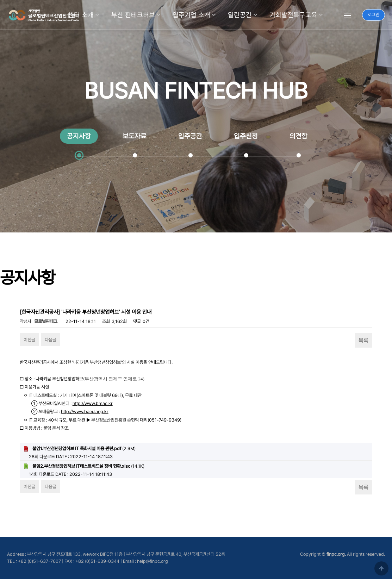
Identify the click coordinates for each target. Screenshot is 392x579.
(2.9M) (79, 449)
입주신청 (246, 136)
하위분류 (97, 15)
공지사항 (79, 136)
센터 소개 (81, 15)
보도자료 (135, 136)
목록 (363, 340)
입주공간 (190, 136)
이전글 (29, 340)
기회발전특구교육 (293, 15)
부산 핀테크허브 (133, 15)
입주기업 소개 (191, 15)
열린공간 (240, 15)
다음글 (51, 340)
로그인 (374, 15)
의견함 (298, 136)
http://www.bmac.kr (93, 403)
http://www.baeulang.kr (85, 412)
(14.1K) (84, 466)
